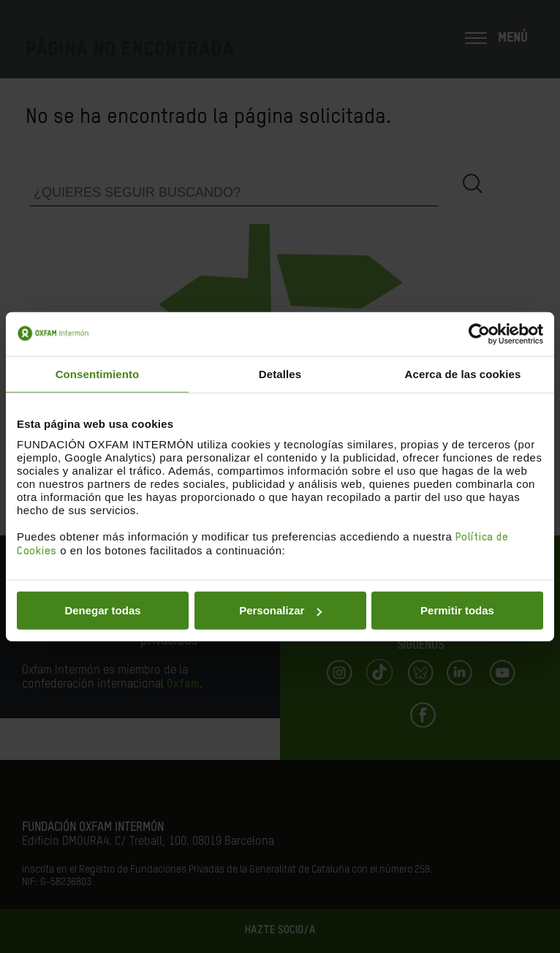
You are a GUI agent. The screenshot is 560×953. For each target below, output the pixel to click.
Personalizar (280, 610)
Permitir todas (457, 610)
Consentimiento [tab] (98, 373)
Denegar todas (102, 610)
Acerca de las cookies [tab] (463, 373)
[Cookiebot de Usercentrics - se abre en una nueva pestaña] (479, 334)
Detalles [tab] (280, 373)
